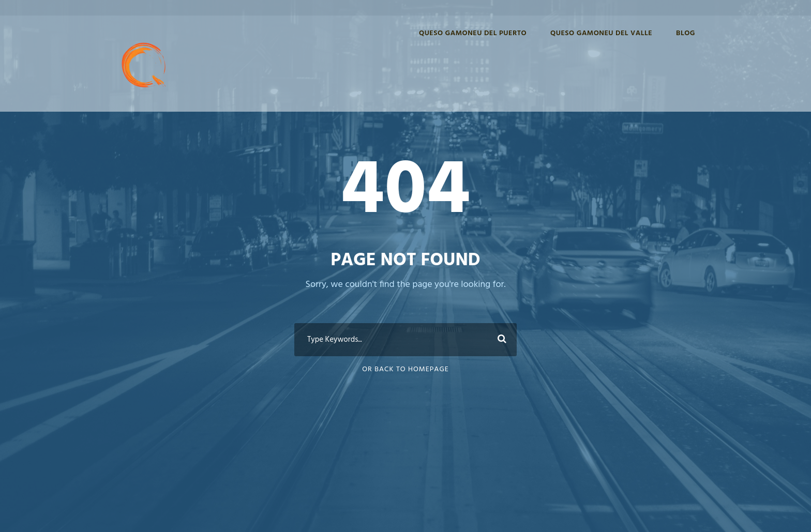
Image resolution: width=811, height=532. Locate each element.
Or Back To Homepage (405, 369)
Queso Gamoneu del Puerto (473, 33)
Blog (686, 33)
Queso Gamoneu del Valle (601, 33)
